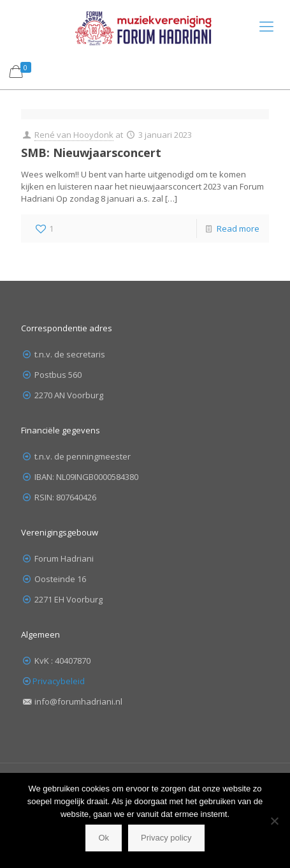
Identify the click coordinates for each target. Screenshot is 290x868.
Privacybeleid (59, 681)
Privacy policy (166, 838)
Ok (104, 838)
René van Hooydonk (74, 135)
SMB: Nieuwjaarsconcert (91, 153)
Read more (238, 228)
